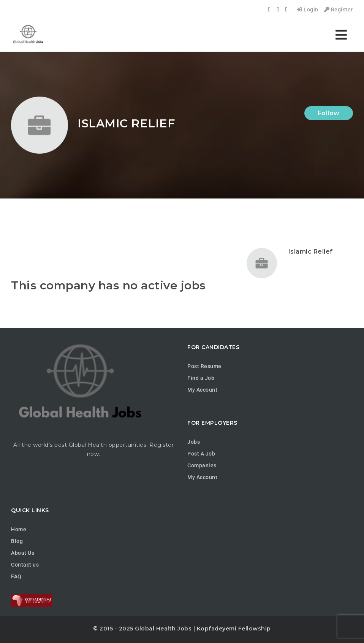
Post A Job (201, 454)
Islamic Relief (311, 252)
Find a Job (201, 378)
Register (339, 10)
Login (308, 10)
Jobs (194, 442)
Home (19, 529)
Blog (17, 541)
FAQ (16, 576)
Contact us (25, 565)
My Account (202, 390)
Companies (202, 465)
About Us (23, 553)
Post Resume (204, 366)
